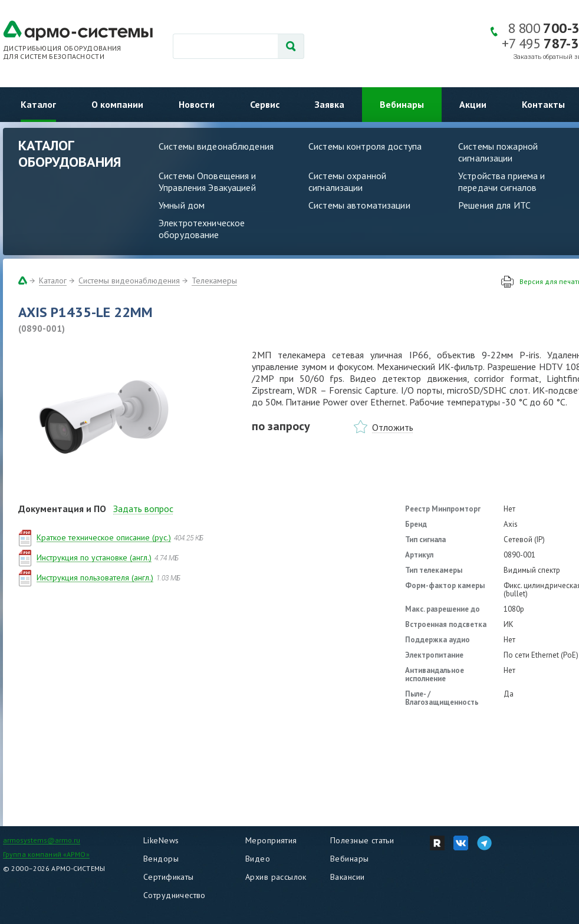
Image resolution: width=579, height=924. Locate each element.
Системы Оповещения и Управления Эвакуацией (208, 181)
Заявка (330, 104)
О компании (117, 104)
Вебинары (402, 104)
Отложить (393, 427)
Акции (473, 104)
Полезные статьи (362, 840)
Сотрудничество (175, 895)
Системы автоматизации (359, 205)
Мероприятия (271, 840)
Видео (258, 859)
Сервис (265, 104)
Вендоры (161, 859)
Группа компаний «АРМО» (46, 854)
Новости (197, 104)
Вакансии (347, 877)
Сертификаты (169, 877)
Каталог (38, 104)
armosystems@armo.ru (42, 840)
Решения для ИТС (494, 205)
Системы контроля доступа (365, 146)
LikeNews (161, 840)
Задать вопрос (143, 509)
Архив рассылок (276, 877)
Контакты (543, 104)
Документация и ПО (62, 509)
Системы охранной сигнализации (347, 181)
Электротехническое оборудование (202, 229)
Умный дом (182, 205)
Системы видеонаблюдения (216, 146)
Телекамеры (214, 280)
